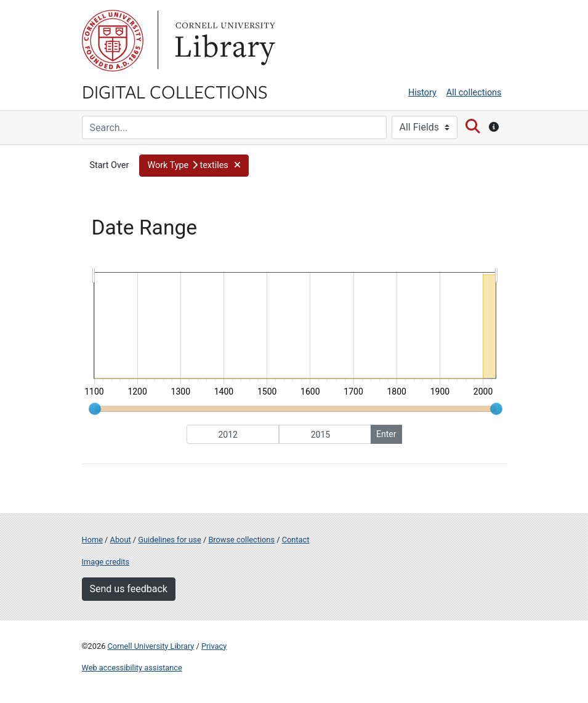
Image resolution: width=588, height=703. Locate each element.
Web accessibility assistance (132, 668)
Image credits (106, 562)
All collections (474, 93)
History (422, 93)
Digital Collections (175, 91)
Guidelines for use (169, 540)
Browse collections (241, 540)
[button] (194, 166)
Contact (296, 540)
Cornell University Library (151, 646)
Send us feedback (129, 589)
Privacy (214, 646)
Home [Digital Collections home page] (92, 540)
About (121, 540)
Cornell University (113, 41)
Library (224, 41)
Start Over (110, 165)
